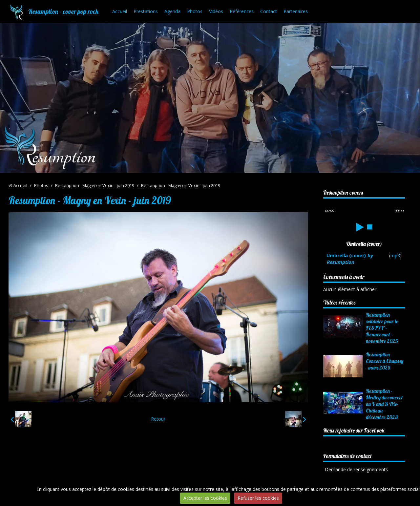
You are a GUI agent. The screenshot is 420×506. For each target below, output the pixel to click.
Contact (269, 11)
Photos (195, 11)
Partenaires (296, 11)
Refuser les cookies (258, 498)
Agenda (172, 11)
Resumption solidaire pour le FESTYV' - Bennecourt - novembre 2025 (382, 328)
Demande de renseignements (356, 469)
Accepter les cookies (205, 498)
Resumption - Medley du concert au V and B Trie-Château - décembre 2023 (384, 404)
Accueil (120, 11)
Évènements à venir (344, 277)
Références (242, 11)
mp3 (395, 255)
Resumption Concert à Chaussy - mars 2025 (385, 361)
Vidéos (216, 11)
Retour (158, 419)
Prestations (146, 11)
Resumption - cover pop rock (63, 11)
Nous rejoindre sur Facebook (354, 430)
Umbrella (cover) (350, 259)
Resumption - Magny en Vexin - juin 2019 (95, 186)
